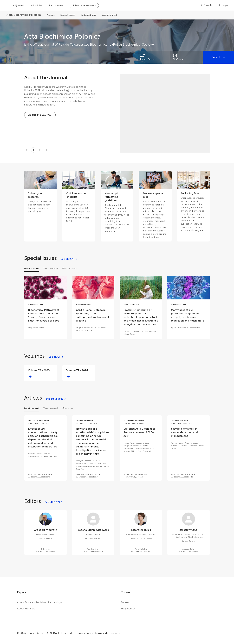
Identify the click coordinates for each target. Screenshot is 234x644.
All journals (19, 5)
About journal (110, 15)
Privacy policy (85, 633)
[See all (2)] (56, 357)
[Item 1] (33, 150)
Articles (51, 15)
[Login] (223, 5)
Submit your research (84, 5)
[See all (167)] (54, 502)
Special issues (56, 5)
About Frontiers (26, 609)
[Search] (206, 5)
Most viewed (50, 269)
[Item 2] (40, 150)
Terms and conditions (107, 633)
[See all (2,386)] (56, 399)
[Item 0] (27, 150)
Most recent (32, 269)
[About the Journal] (40, 115)
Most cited (68, 408)
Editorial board (89, 15)
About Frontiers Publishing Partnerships (40, 602)
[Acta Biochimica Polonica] (24, 15)
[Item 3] (46, 150)
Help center (128, 609)
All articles (37, 5)
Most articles (69, 269)
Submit (216, 57)
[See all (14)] (69, 259)
